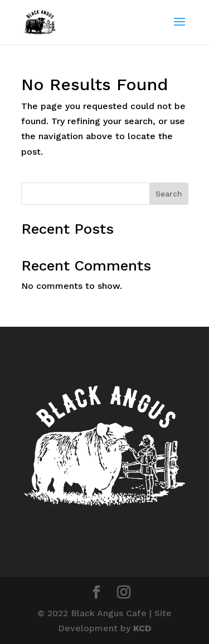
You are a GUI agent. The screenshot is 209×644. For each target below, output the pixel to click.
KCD (142, 628)
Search (169, 194)
